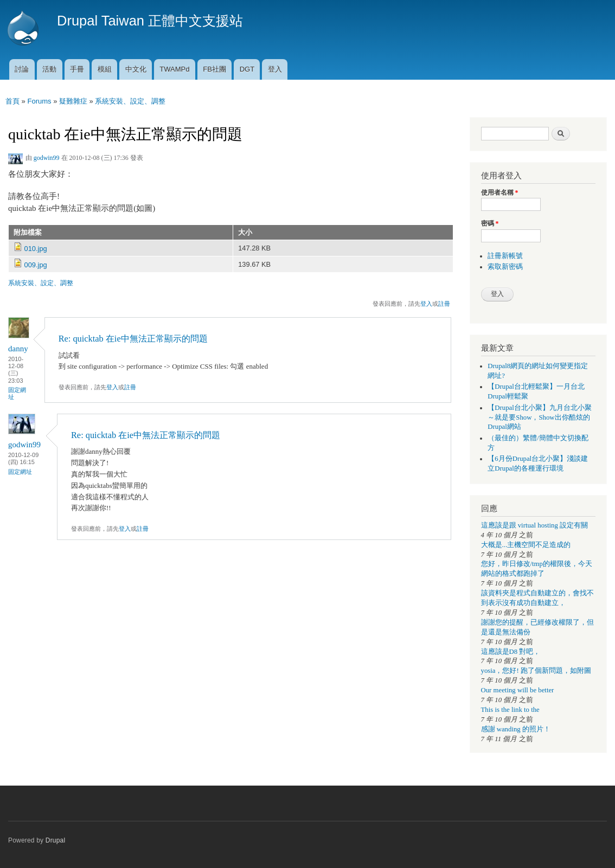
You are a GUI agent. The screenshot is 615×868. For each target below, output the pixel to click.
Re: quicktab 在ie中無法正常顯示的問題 (133, 339)
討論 (22, 69)
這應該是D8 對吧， (511, 652)
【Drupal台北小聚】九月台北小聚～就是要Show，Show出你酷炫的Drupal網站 (540, 417)
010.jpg (36, 249)
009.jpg (36, 265)
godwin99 (47, 158)
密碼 (490, 223)
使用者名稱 (500, 192)
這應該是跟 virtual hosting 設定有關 (535, 525)
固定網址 (17, 393)
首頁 (12, 101)
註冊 (444, 304)
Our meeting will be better (518, 690)
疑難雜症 (73, 101)
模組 (105, 69)
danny (18, 349)
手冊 (77, 69)
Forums (39, 101)
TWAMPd (174, 69)
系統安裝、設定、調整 (130, 101)
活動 (49, 69)
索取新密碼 (505, 267)
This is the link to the (510, 710)
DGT (247, 69)
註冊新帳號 (505, 256)
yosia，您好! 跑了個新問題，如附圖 (536, 671)
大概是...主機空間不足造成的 (526, 545)
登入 (275, 69)
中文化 (136, 69)
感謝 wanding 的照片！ (516, 729)
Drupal (56, 840)
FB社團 (214, 69)
